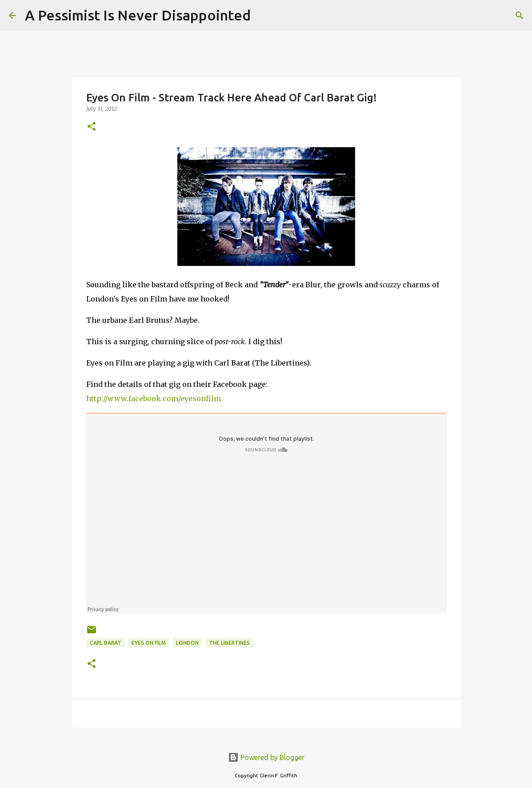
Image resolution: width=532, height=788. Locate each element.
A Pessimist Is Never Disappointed (138, 15)
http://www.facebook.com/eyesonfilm (154, 398)
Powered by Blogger (266, 757)
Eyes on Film (149, 643)
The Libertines (229, 643)
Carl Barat (106, 643)
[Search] (263, 16)
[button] (92, 127)
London (187, 643)
